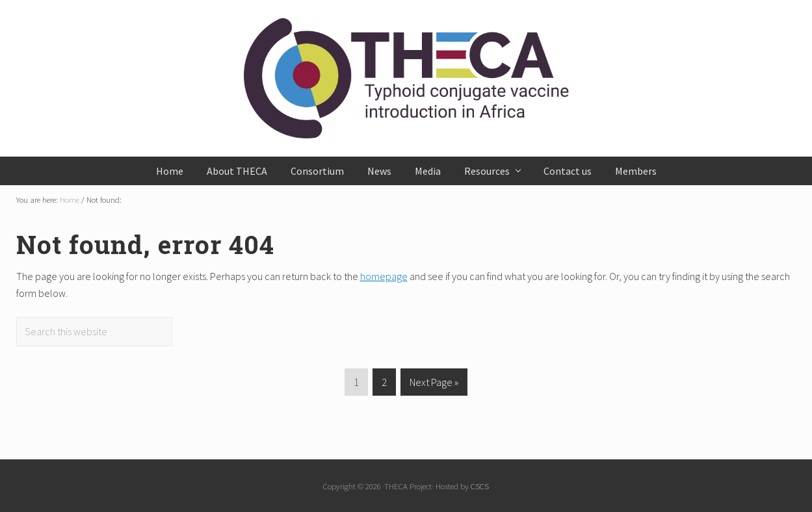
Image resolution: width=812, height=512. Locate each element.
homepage (384, 276)
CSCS (480, 486)
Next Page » (434, 384)
